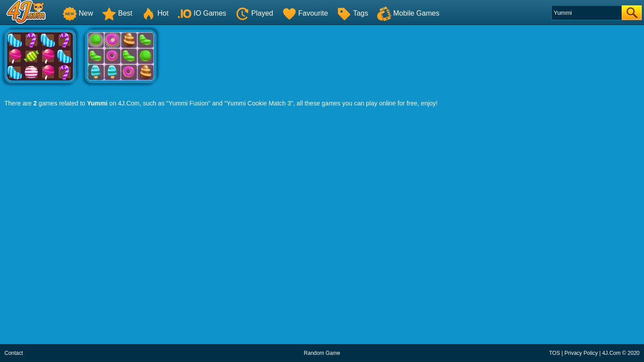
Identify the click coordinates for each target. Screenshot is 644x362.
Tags (352, 13)
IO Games (202, 13)
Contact (14, 353)
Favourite (305, 13)
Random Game (322, 353)
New (78, 13)
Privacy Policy (581, 353)
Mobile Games (408, 13)
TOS (555, 353)
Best (117, 13)
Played (254, 13)
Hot (155, 13)
